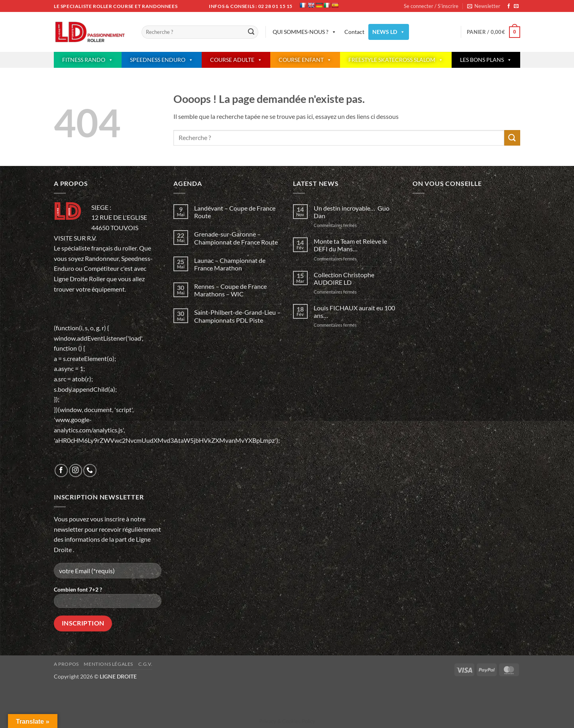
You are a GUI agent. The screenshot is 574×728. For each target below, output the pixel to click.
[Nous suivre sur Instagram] (76, 471)
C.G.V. (145, 664)
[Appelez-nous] (90, 471)
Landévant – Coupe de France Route (235, 212)
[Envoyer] (251, 32)
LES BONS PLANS (486, 60)
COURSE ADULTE (236, 60)
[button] (484, 6)
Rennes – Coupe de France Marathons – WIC (230, 290)
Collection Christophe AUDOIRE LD (344, 278)
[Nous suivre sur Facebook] (509, 6)
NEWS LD (389, 32)
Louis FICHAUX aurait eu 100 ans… (354, 312)
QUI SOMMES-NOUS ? (305, 32)
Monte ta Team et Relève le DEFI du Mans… (350, 245)
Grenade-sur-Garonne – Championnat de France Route (236, 238)
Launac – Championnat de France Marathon (230, 264)
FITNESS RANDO (88, 60)
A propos (66, 664)
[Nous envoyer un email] (516, 6)
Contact (354, 32)
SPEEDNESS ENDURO (162, 60)
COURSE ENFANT (305, 60)
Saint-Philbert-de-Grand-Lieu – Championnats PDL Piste (237, 316)
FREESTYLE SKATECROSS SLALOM (396, 60)
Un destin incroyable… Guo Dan (352, 212)
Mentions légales (108, 664)
